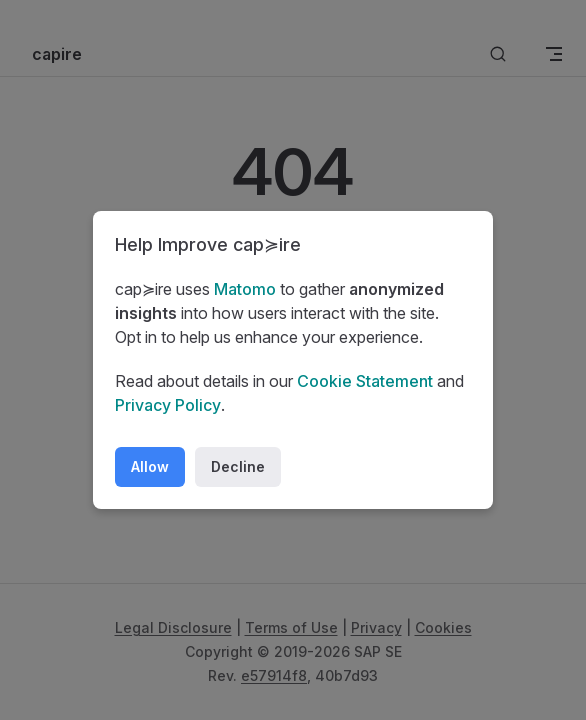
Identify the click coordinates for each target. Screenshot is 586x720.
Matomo (245, 289)
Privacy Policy (168, 405)
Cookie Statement (365, 381)
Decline (238, 466)
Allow (150, 466)
